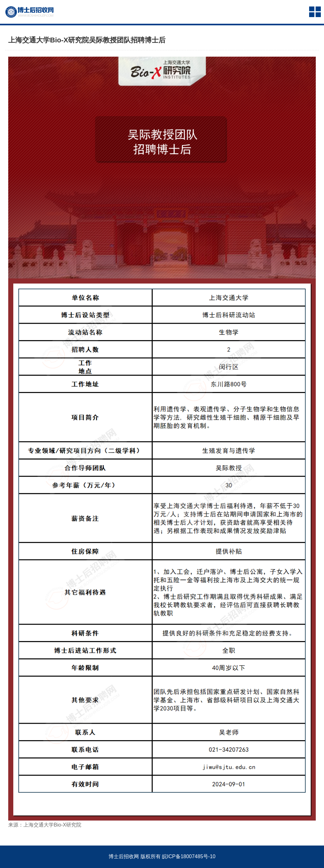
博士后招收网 (124, 856)
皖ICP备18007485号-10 (189, 856)
